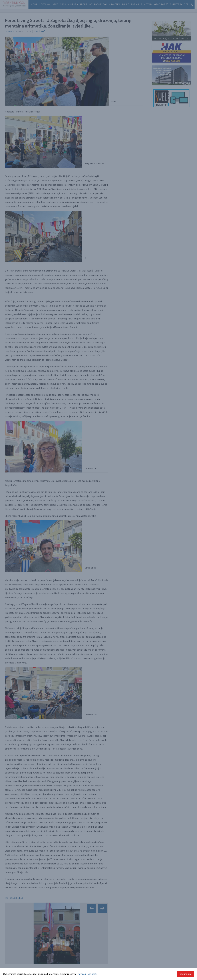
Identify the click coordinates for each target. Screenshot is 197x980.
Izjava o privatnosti (87, 974)
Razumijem (185, 974)
